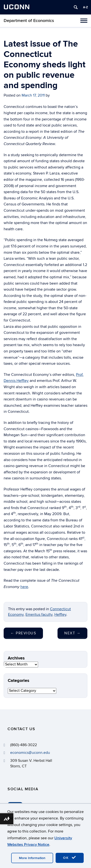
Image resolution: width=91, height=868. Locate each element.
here (24, 587)
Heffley (60, 615)
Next (72, 633)
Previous (23, 633)
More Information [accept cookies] (32, 858)
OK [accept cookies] (70, 858)
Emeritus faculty (39, 615)
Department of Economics (29, 21)
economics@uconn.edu (30, 753)
